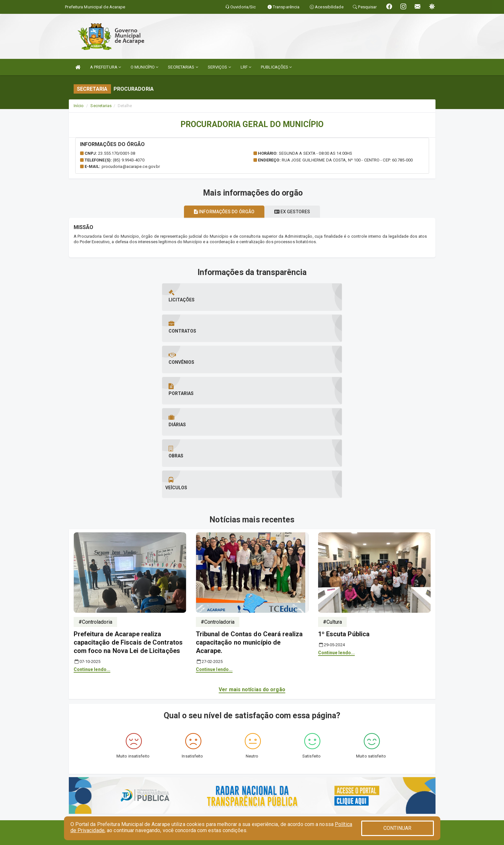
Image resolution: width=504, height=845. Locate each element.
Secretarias (101, 106)
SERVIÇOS (219, 67)
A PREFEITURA (105, 67)
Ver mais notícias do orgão (252, 533)
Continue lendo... (92, 513)
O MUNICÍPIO (144, 67)
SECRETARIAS (183, 67)
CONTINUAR (398, 828)
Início (79, 106)
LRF (246, 67)
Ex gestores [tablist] (296, 212)
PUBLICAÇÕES (276, 67)
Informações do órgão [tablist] (221, 212)
